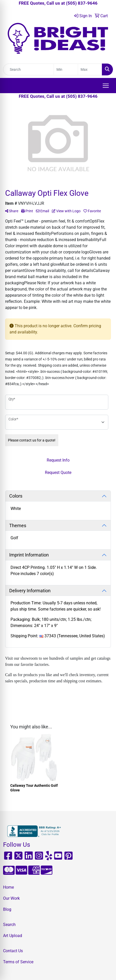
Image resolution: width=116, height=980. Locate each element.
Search (9, 925)
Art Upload (13, 936)
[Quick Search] (28, 69)
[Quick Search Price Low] (66, 69)
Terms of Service (18, 962)
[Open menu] (106, 86)
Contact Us (13, 951)
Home (8, 887)
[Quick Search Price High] (90, 69)
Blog (7, 909)
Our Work (11, 898)
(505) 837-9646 (82, 3)
